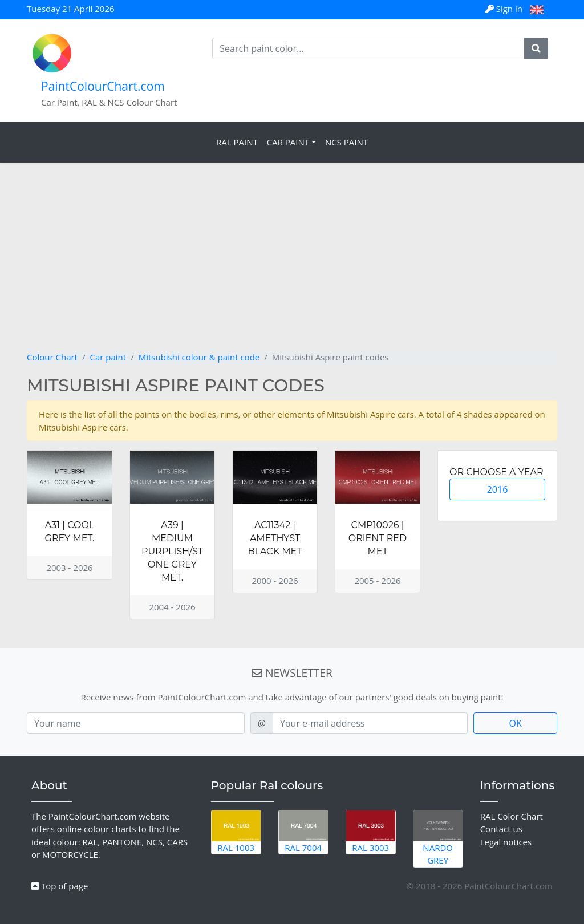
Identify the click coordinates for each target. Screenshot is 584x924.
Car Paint (288, 142)
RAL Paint (237, 142)
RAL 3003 (371, 832)
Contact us (501, 829)
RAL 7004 (303, 832)
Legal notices (506, 842)
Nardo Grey (438, 838)
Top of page (60, 886)
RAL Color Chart (512, 816)
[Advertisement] (292, 265)
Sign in (505, 9)
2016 (498, 489)
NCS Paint (346, 142)
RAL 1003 (236, 832)
